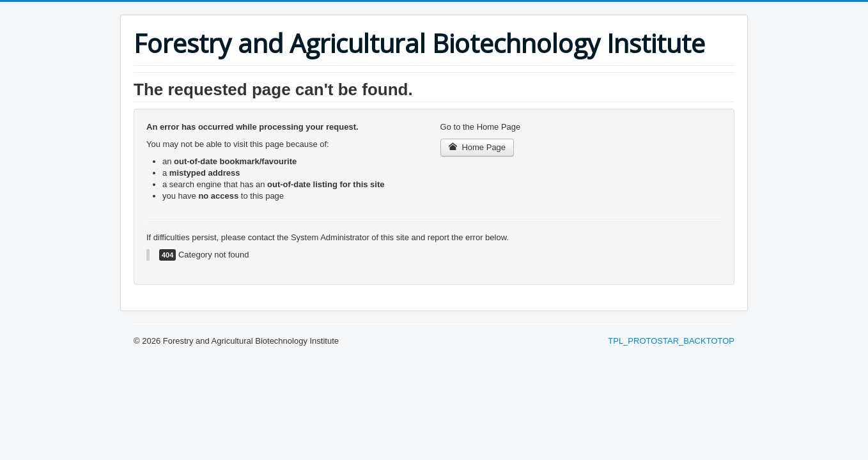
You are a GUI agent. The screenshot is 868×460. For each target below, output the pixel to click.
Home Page (477, 147)
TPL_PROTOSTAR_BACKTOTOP (671, 341)
